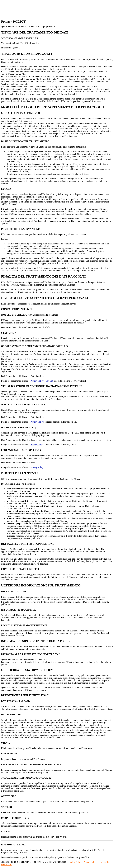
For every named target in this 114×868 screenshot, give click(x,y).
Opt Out (49, 381)
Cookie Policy (75, 862)
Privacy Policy (37, 381)
